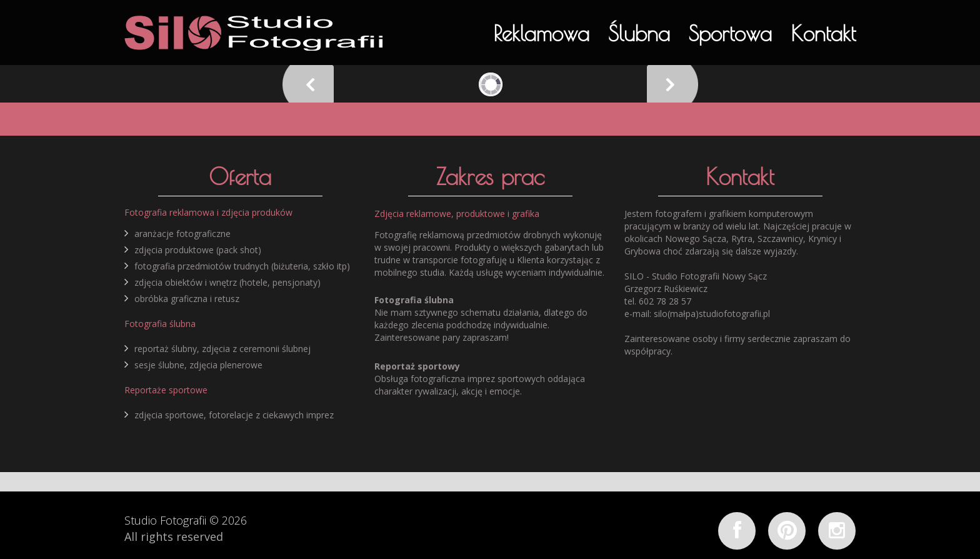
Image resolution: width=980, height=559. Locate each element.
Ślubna (639, 33)
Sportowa (730, 33)
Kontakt (823, 33)
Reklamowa (541, 33)
